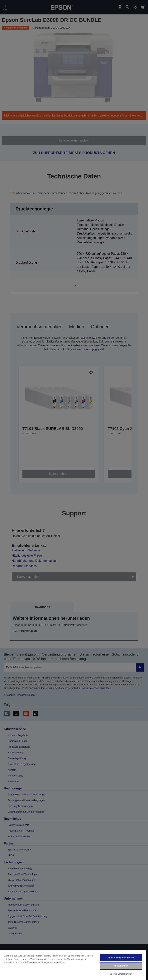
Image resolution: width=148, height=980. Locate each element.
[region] (73, 965)
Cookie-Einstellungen (121, 974)
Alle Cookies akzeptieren (121, 958)
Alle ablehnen (121, 966)
